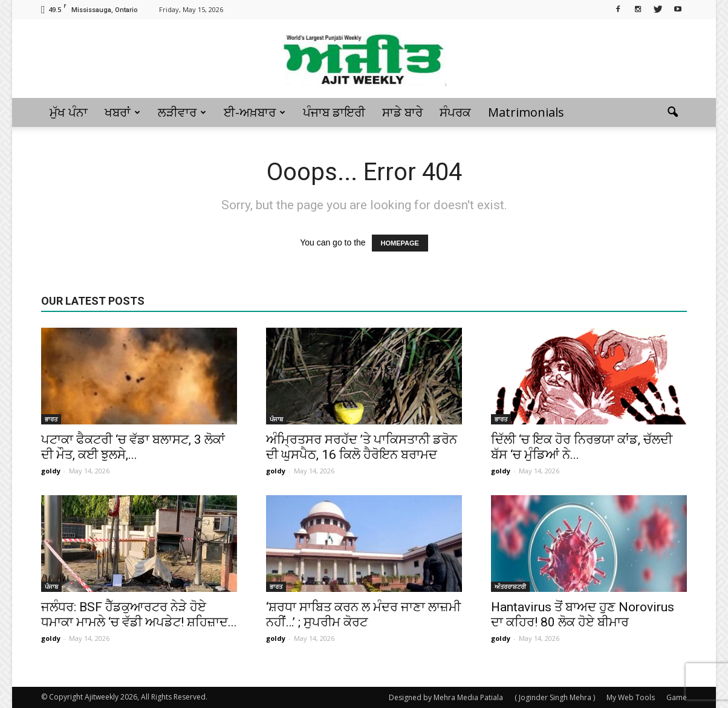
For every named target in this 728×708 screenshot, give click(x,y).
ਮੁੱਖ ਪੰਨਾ (69, 112)
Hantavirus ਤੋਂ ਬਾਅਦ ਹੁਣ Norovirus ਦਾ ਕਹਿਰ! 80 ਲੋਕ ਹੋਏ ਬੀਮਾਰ (583, 615)
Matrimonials (526, 112)
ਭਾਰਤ (51, 419)
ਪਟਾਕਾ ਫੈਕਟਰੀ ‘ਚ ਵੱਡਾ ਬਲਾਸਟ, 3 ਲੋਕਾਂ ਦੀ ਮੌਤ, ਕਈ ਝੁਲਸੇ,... (133, 447)
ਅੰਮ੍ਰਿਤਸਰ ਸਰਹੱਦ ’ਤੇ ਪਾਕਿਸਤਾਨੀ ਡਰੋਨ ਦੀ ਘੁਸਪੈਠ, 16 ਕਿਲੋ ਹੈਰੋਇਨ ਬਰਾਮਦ (362, 447)
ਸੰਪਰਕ (455, 112)
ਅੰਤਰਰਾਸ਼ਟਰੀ (510, 586)
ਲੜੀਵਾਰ (182, 112)
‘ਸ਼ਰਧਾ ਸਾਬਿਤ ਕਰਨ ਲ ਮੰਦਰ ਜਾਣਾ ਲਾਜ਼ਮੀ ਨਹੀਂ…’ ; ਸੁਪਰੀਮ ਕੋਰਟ (363, 615)
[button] (672, 112)
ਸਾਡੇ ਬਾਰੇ (402, 112)
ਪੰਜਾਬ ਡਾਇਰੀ (334, 112)
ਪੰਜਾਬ (276, 419)
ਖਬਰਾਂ (122, 112)
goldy (51, 471)
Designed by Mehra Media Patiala (446, 697)
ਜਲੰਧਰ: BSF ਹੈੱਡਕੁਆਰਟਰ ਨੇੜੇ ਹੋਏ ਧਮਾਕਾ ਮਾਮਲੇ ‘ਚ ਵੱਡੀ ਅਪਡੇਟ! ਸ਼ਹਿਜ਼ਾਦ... (139, 615)
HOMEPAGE (400, 243)
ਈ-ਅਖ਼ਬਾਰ (255, 112)
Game (677, 697)
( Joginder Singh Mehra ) (555, 697)
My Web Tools (631, 697)
